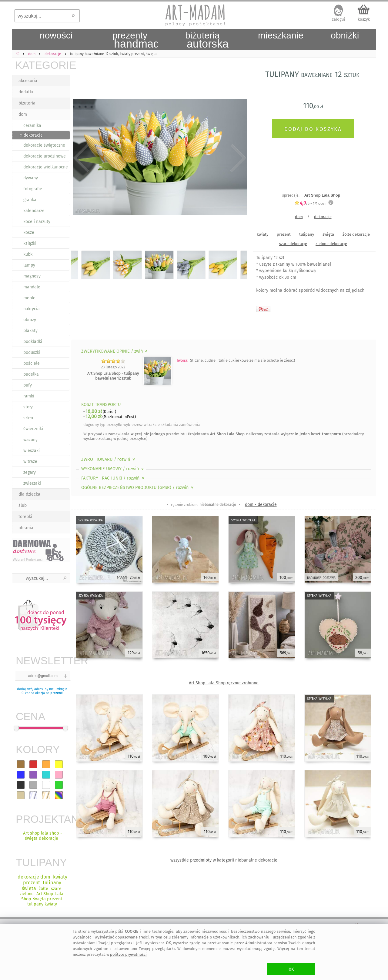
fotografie (33, 189)
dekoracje (323, 217)
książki (30, 243)
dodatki (26, 92)
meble (29, 298)
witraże (30, 462)
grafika (30, 200)
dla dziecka (29, 494)
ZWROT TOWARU (109, 459)
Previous (81, 158)
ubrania (26, 528)
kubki (28, 254)
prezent (56, 693)
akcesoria (28, 81)
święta (328, 234)
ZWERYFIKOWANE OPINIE (115, 351)
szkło (28, 418)
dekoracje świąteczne (44, 145)
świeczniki (33, 429)
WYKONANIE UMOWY (113, 469)
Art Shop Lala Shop (322, 195)
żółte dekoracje (356, 234)
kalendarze (34, 211)
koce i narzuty (37, 222)
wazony (30, 440)
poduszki (32, 352)
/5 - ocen (310, 203)
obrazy (30, 320)
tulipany (307, 234)
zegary (30, 472)
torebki (25, 517)
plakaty (30, 331)
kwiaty (263, 234)
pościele (32, 363)
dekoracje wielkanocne (46, 167)
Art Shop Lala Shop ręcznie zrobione (224, 683)
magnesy (32, 276)
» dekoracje (31, 135)
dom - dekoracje (261, 505)
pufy (28, 385)
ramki (29, 396)
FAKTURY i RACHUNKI (113, 478)
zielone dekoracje (331, 244)
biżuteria (27, 103)
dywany (31, 178)
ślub (23, 505)
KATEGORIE (42, 65)
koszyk (364, 19)
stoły (28, 407)
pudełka (31, 374)
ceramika (32, 126)
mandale (32, 287)
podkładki (33, 342)
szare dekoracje (293, 244)
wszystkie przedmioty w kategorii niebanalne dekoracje (224, 860)
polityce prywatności (128, 954)
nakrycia (32, 309)
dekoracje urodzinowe (45, 156)
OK (291, 969)
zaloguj (339, 19)
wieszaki (32, 451)
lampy (29, 265)
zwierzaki (32, 483)
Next (237, 158)
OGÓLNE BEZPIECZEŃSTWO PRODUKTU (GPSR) (138, 488)
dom (23, 114)
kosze (29, 233)
